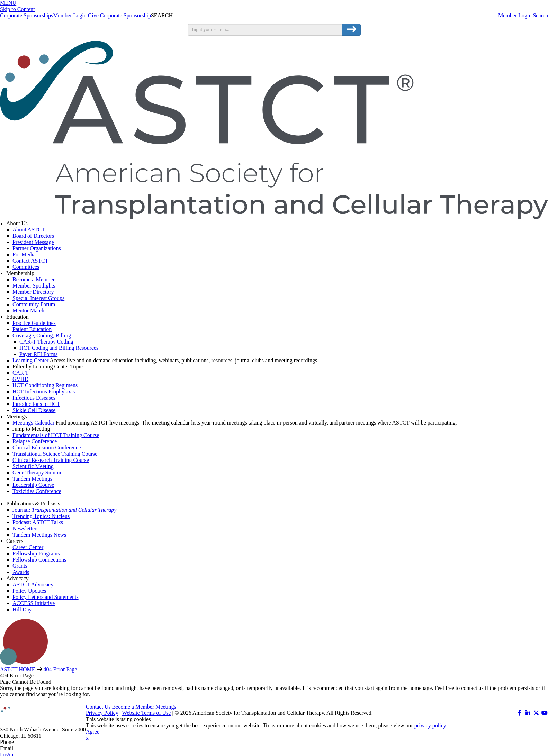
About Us (17, 223)
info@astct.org (31, 748)
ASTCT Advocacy (33, 585)
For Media (24, 254)
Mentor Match (28, 311)
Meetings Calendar (33, 423)
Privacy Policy (102, 713)
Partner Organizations (37, 248)
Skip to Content (17, 9)
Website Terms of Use (147, 713)
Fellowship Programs (36, 553)
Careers (15, 541)
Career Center (28, 547)
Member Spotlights (34, 286)
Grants (20, 566)
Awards (21, 572)
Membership (20, 273)
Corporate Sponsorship (125, 15)
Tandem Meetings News (39, 535)
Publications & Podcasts (33, 504)
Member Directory (33, 292)
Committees (26, 267)
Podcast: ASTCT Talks (38, 522)
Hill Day (22, 609)
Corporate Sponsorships (26, 15)
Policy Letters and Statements (46, 597)
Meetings (17, 416)
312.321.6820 (30, 742)
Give (93, 15)
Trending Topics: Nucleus (41, 516)
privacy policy (430, 725)
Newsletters (26, 529)
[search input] (265, 30)
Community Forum (34, 304)
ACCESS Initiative (34, 603)
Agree (93, 732)
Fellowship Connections (39, 560)
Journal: (64, 510)
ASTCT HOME (18, 669)
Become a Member (34, 279)
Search (540, 15)
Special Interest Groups (38, 298)
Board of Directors (33, 236)
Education (17, 317)
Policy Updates (29, 591)
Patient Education (32, 329)
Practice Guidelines (34, 323)
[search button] (351, 30)
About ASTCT (29, 230)
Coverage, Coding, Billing (42, 335)
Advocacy (17, 578)
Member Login (515, 15)
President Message (33, 242)
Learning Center (30, 360)
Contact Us (98, 707)
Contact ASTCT (30, 261)
